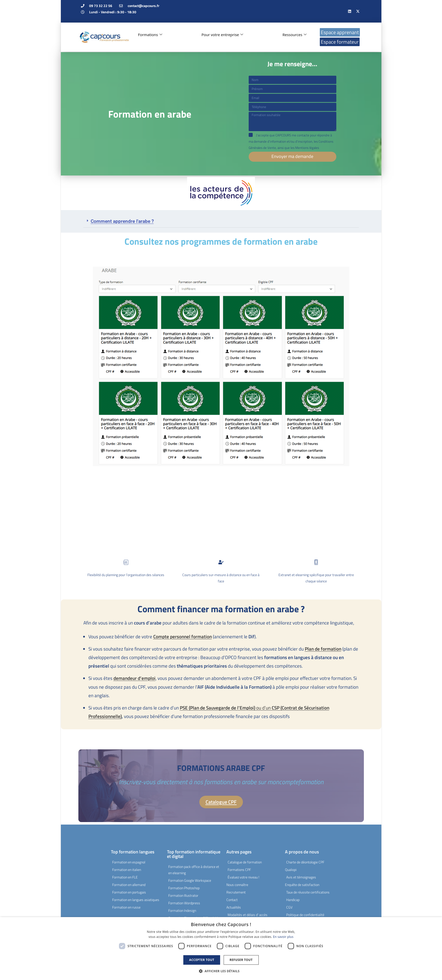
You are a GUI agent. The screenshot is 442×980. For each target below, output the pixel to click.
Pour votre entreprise (222, 35)
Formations (150, 35)
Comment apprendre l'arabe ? (122, 221)
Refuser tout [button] (241, 960)
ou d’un (226, 707)
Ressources (294, 35)
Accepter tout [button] (202, 960)
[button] (221, 221)
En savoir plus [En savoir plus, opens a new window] (283, 937)
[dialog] (221, 949)
